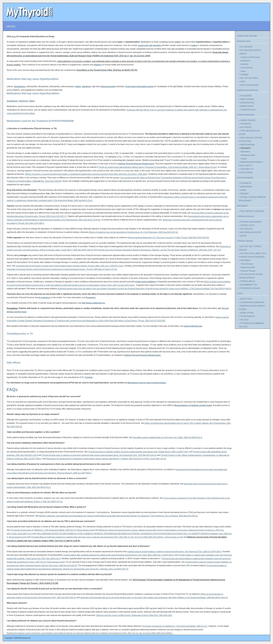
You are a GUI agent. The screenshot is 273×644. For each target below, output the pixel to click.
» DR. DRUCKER (245, 47)
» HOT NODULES (246, 229)
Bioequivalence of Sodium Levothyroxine (193, 405)
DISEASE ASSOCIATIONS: (248, 90)
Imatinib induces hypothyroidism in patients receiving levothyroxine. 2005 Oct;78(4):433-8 (174, 551)
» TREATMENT (245, 260)
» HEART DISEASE (246, 99)
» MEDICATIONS (245, 187)
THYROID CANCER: (245, 241)
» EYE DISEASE (245, 96)
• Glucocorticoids (246, 68)
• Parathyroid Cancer (247, 110)
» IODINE (242, 190)
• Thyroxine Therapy (247, 271)
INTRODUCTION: (244, 41)
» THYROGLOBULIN (247, 281)
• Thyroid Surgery (246, 264)
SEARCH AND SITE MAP (247, 36)
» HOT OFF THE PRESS (248, 78)
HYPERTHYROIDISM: (246, 115)
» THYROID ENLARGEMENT (250, 222)
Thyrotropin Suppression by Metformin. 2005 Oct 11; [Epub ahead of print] (53, 530)
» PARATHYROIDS (246, 106)
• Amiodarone (244, 61)
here (14, 36)
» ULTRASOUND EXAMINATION (251, 302)
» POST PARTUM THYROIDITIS (251, 211)
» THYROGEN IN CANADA (249, 288)
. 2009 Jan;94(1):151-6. (83, 200)
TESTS (240, 294)
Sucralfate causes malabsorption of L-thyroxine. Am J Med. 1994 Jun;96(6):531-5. (168, 437)
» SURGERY (244, 194)
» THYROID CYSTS (246, 225)
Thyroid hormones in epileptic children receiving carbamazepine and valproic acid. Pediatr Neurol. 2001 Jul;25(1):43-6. (139, 452)
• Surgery (243, 159)
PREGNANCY (242, 206)
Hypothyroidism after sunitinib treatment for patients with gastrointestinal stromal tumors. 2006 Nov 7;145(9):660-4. (119, 555)
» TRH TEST (244, 320)
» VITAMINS (243, 75)
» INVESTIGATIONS (247, 145)
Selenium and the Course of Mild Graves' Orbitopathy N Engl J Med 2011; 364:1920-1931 (134, 615)
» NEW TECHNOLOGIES (249, 85)
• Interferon (243, 64)
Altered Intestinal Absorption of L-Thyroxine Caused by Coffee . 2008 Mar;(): (169, 237)
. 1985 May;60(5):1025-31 (217, 597)
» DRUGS (243, 54)
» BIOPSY (243, 236)
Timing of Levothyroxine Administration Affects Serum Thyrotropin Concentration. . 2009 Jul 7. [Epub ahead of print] (158, 167)
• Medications (244, 152)
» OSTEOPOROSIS (246, 103)
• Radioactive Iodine (247, 155)
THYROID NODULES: (246, 216)
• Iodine (242, 71)
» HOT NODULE (245, 127)
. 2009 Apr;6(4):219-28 (67, 565)
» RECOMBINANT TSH (248, 285)
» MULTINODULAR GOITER (250, 232)
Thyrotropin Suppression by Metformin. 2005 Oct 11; (175, 626)
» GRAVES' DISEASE (247, 120)
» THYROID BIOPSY (247, 316)
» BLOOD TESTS (245, 299)
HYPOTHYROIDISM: (245, 178)
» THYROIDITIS (245, 124)
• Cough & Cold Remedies (249, 57)
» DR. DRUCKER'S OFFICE (250, 50)
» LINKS (242, 82)
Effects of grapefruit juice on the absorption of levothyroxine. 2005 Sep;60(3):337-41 (134, 232)
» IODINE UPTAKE (246, 313)
